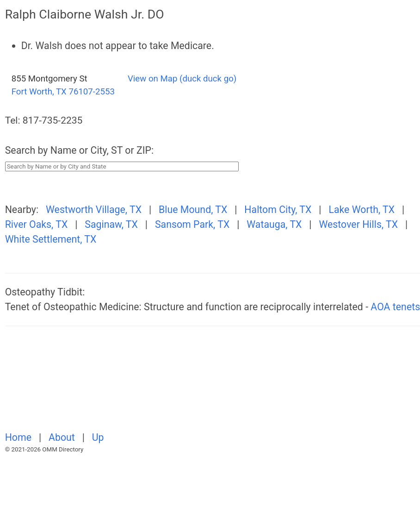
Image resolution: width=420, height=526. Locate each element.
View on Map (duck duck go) (182, 79)
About (63, 437)
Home (20, 437)
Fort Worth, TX (39, 92)
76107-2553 (92, 92)
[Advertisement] (106, 384)
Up (98, 437)
